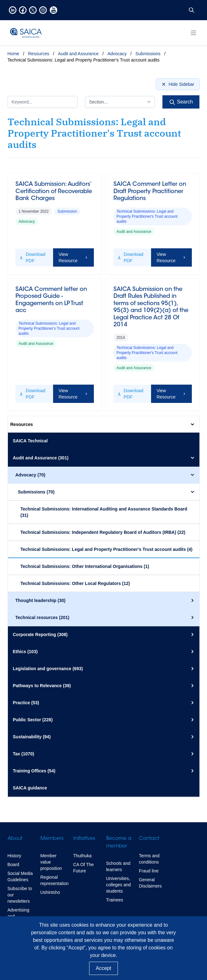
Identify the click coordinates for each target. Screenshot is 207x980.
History (15, 856)
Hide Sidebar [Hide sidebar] (178, 84)
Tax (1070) (104, 754)
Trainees (115, 900)
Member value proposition (51, 862)
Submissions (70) (107, 492)
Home (13, 54)
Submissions (148, 54)
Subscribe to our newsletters (20, 895)
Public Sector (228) (104, 720)
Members (52, 839)
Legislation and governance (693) (104, 669)
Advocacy (117, 54)
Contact (149, 839)
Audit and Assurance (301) (104, 458)
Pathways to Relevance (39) (104, 686)
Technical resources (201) (106, 617)
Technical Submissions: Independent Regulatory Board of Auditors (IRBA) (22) (103, 532)
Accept (103, 968)
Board (13, 865)
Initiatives (84, 839)
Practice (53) (104, 703)
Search (181, 102)
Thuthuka (82, 856)
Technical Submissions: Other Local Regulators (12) (75, 583)
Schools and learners (118, 866)
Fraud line (149, 871)
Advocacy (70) (106, 475)
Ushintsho (50, 892)
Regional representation (54, 880)
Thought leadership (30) (106, 600)
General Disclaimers (150, 883)
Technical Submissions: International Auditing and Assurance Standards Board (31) (104, 512)
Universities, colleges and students (119, 885)
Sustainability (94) (104, 737)
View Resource (73, 257)
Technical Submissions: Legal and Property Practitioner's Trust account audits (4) (107, 549)
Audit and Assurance (78, 54)
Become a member (119, 842)
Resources (39, 54)
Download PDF (32, 257)
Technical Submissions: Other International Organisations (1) (85, 566)
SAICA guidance (30, 788)
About (15, 839)
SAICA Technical (30, 441)
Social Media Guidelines (20, 877)
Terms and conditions (149, 859)
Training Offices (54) (104, 771)
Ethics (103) (104, 652)
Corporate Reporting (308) (104, 635)
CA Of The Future (84, 868)
